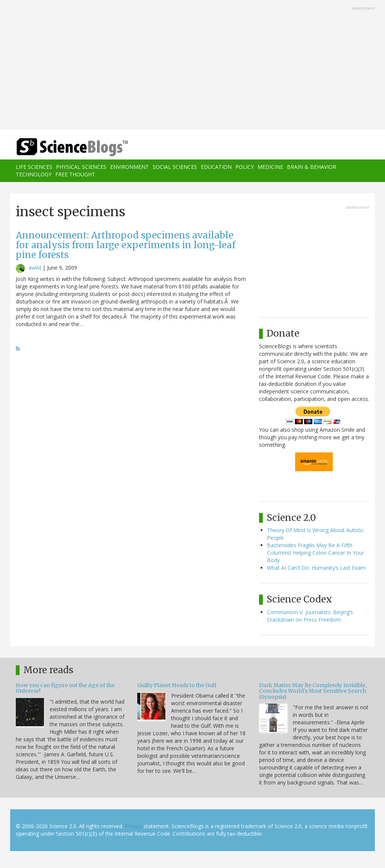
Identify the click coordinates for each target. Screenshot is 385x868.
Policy (245, 167)
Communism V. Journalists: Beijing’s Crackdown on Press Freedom (310, 616)
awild (35, 268)
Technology (34, 174)
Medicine (270, 167)
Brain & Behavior (311, 167)
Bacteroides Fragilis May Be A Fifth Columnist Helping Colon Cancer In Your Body (315, 553)
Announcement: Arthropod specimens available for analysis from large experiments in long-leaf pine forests (126, 245)
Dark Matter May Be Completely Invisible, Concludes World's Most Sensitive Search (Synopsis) (313, 691)
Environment (130, 167)
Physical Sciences (81, 167)
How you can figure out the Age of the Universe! (65, 688)
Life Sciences (34, 167)
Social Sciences (175, 167)
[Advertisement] (192, 65)
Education (216, 167)
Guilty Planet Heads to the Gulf (177, 685)
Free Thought (75, 174)
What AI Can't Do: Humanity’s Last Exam (316, 568)
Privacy (133, 826)
